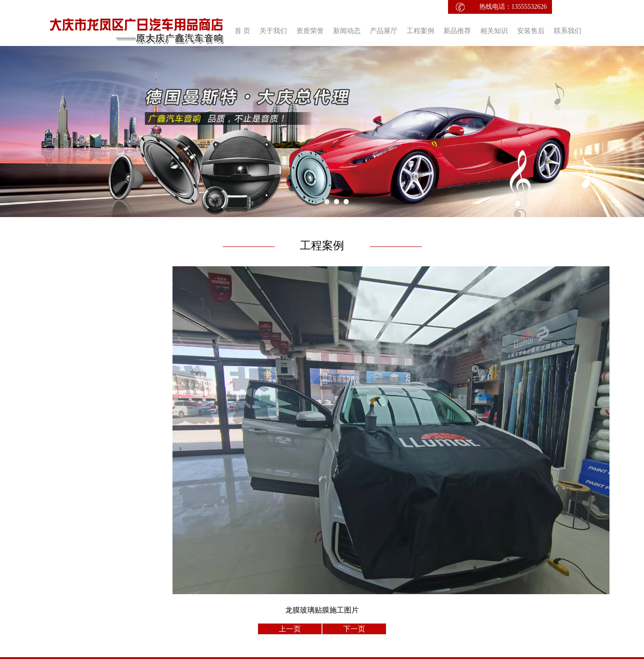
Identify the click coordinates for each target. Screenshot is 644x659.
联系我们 (568, 31)
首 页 (242, 31)
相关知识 (494, 31)
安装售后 (531, 31)
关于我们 (273, 31)
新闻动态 (347, 31)
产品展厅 (384, 31)
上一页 (290, 629)
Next (632, 132)
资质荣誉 (310, 31)
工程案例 (420, 31)
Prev (12, 132)
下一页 (354, 629)
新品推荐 (457, 31)
